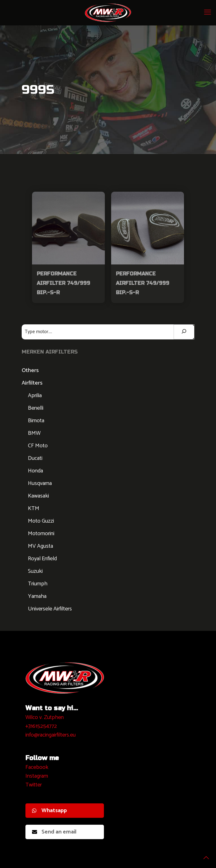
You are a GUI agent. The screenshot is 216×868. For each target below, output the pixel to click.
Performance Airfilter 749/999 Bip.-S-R (63, 283)
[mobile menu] (208, 13)
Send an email (54, 832)
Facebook (37, 767)
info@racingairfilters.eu (51, 735)
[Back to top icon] (203, 855)
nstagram (38, 776)
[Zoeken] (184, 332)
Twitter (34, 785)
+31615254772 (41, 726)
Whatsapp (49, 811)
